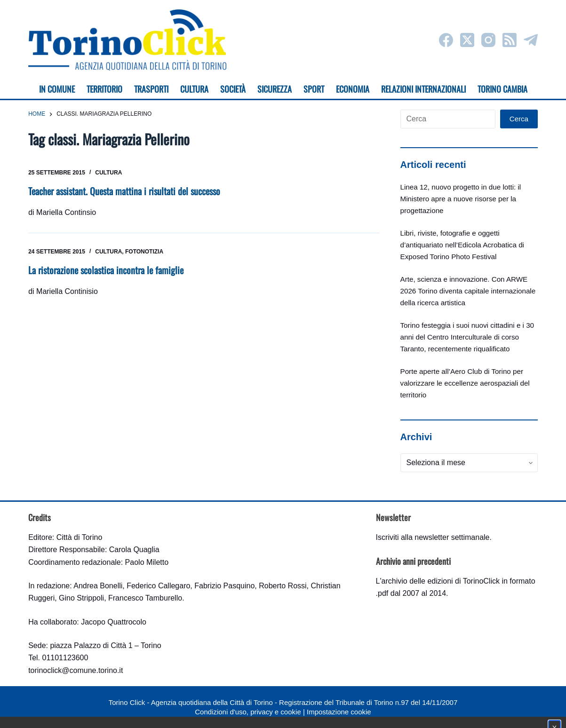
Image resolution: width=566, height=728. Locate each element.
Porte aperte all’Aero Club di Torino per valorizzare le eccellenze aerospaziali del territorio (465, 383)
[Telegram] (531, 40)
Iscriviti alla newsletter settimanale (433, 537)
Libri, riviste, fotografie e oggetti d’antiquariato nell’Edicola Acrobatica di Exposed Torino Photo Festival (462, 245)
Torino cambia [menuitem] (502, 89)
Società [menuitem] (233, 89)
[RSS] (510, 40)
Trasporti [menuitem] (151, 89)
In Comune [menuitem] (57, 89)
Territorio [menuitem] (104, 89)
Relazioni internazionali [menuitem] (423, 89)
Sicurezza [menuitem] (275, 89)
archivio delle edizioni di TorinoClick (441, 581)
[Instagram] (488, 40)
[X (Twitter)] (467, 40)
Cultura (108, 173)
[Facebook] (446, 40)
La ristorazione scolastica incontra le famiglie (106, 270)
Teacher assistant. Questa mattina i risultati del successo (124, 191)
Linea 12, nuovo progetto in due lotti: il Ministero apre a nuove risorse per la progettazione (461, 199)
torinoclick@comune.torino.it (76, 670)
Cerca (519, 119)
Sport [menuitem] (314, 89)
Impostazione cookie (339, 712)
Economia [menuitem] (353, 89)
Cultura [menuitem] (194, 89)
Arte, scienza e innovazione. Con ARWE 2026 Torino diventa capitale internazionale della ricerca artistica (468, 291)
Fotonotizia (144, 252)
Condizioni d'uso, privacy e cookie (248, 712)
